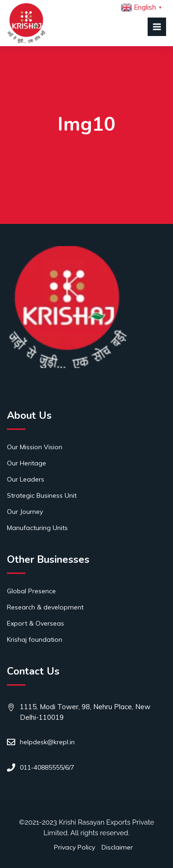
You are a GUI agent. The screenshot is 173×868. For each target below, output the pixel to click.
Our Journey (25, 512)
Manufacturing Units (37, 528)
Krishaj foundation (35, 639)
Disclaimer (117, 847)
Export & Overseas (36, 623)
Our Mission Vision (35, 447)
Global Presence (31, 591)
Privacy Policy (75, 847)
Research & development (45, 607)
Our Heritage (27, 463)
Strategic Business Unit (42, 495)
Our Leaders (26, 479)
